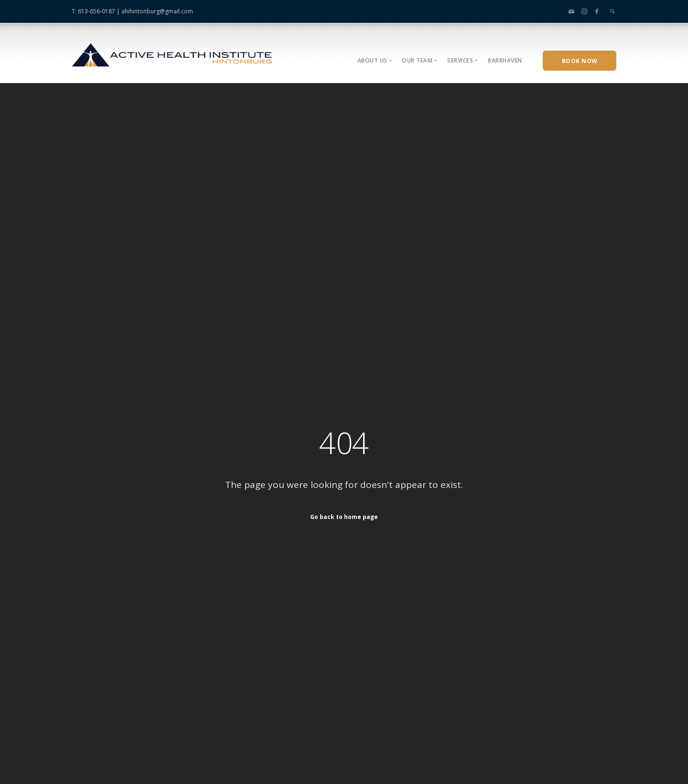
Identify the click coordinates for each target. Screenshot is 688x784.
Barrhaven (505, 60)
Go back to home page (344, 516)
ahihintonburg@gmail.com (157, 11)
